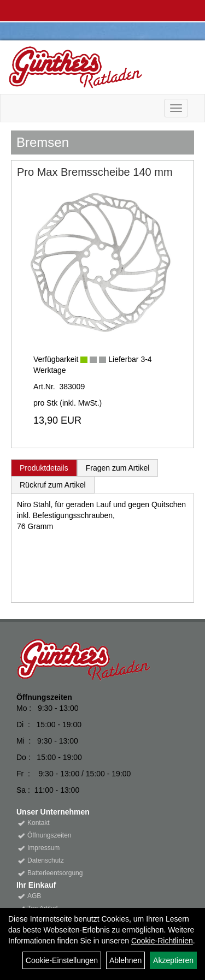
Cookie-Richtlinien (162, 941)
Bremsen (43, 142)
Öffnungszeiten (49, 835)
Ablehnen (125, 960)
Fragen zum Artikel (118, 468)
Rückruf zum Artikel (53, 485)
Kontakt (39, 823)
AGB (34, 896)
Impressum (43, 848)
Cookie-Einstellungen (62, 960)
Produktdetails (44, 468)
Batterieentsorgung (55, 873)
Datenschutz (46, 860)
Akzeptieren (173, 960)
